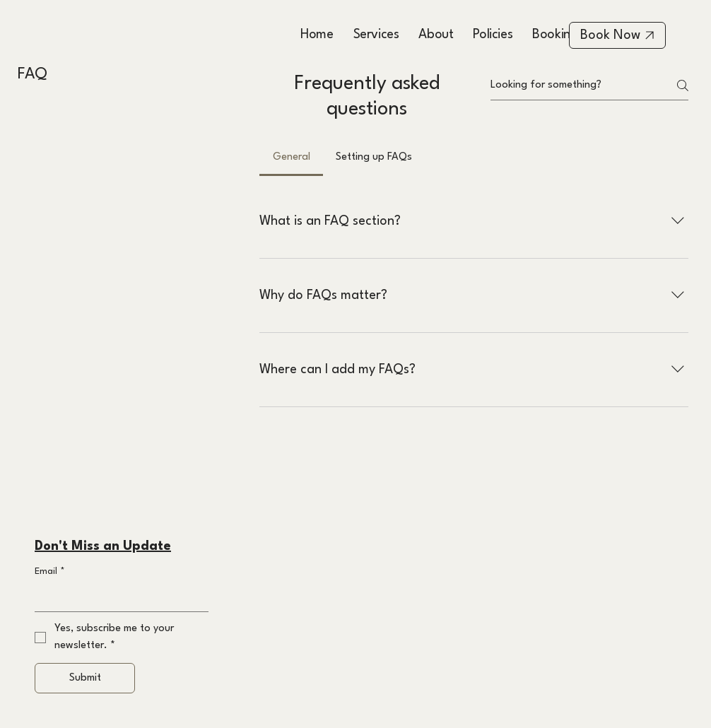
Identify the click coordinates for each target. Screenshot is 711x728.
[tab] (291, 158)
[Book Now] (617, 35)
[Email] (117, 597)
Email (50, 571)
